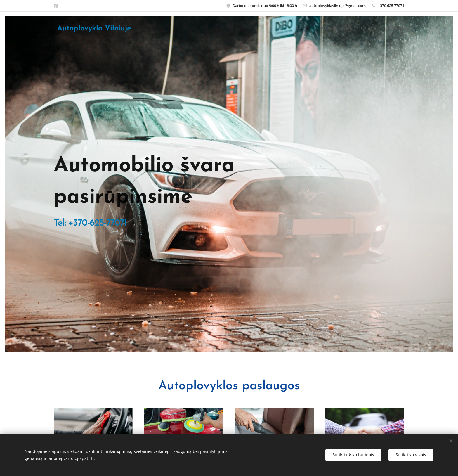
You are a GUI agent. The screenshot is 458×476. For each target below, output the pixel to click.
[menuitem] (299, 28)
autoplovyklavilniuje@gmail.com (338, 6)
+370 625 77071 (391, 6)
